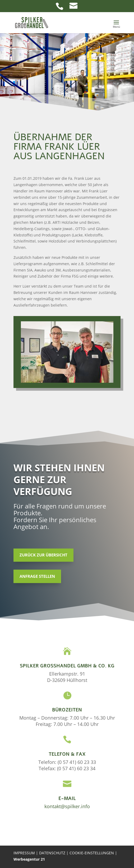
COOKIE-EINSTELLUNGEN (92, 853)
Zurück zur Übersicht (43, 555)
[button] (116, 26)
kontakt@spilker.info (67, 806)
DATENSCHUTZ (53, 853)
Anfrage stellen (37, 576)
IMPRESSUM (24, 853)
